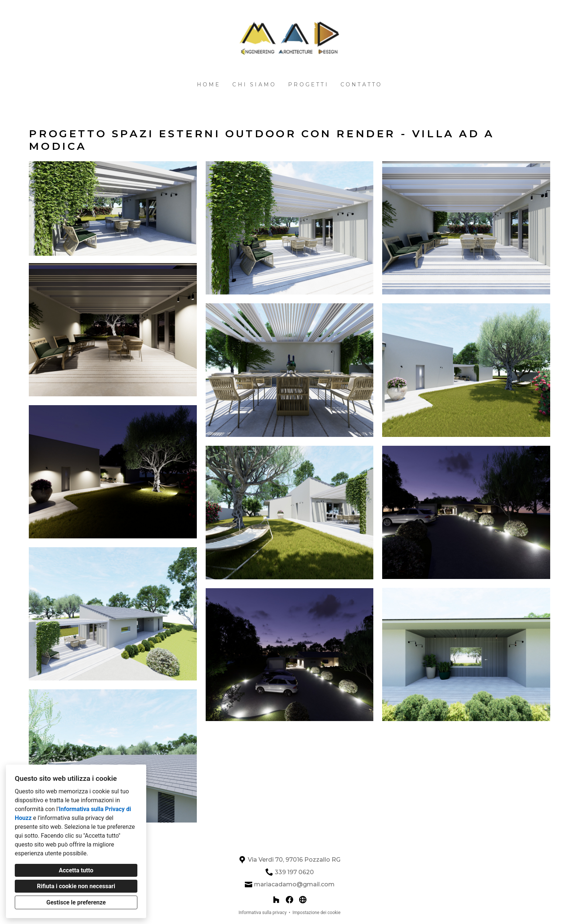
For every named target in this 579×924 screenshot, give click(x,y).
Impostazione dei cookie (316, 913)
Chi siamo (254, 85)
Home (209, 85)
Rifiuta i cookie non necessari (76, 886)
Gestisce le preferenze (76, 902)
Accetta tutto (76, 870)
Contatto (362, 85)
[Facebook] (289, 900)
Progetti (308, 85)
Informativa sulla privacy (263, 913)
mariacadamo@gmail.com (294, 884)
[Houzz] (276, 900)
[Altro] (303, 900)
